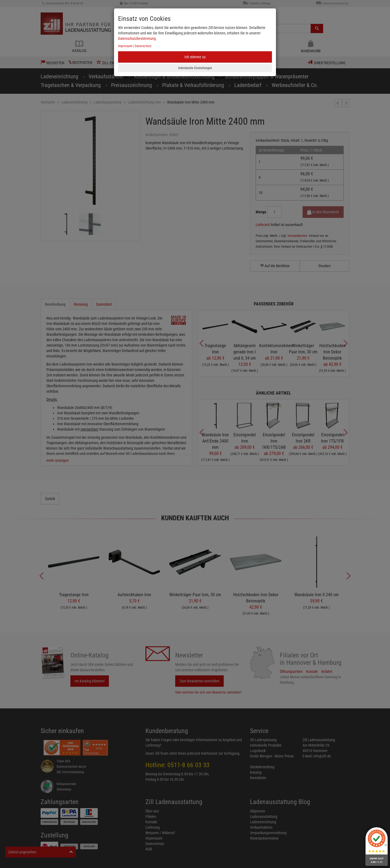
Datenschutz (143, 46)
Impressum (125, 46)
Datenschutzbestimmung (137, 38)
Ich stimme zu (195, 57)
